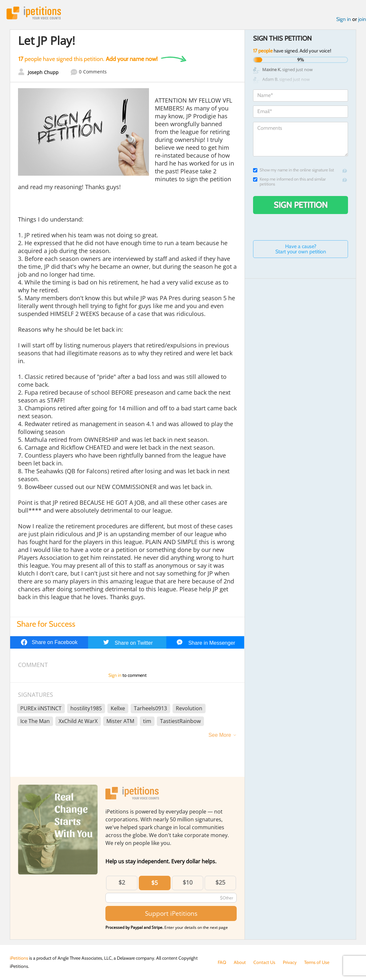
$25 (220, 882)
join (362, 19)
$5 (155, 883)
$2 (122, 882)
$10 (188, 882)
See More (220, 735)
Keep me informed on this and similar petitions (289, 182)
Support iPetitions (171, 913)
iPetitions (34, 13)
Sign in (344, 19)
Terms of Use (317, 962)
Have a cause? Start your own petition (301, 249)
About (240, 962)
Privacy (290, 962)
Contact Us (264, 962)
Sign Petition (301, 205)
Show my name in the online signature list (293, 170)
